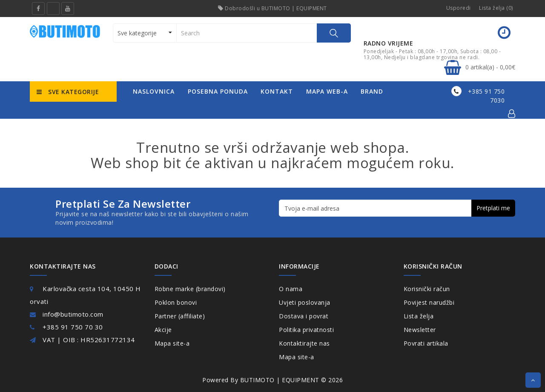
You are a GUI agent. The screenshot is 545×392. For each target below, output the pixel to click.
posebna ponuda (218, 91)
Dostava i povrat (304, 316)
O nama (291, 289)
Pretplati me (493, 208)
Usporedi (459, 8)
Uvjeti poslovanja (305, 302)
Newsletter (420, 330)
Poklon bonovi (176, 302)
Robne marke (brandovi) (190, 289)
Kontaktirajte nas (304, 343)
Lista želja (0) (496, 8)
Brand (372, 91)
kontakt (277, 91)
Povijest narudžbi (429, 302)
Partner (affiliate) (180, 316)
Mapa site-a (172, 343)
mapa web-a (327, 91)
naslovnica (154, 91)
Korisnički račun (427, 289)
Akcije (163, 330)
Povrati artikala (426, 343)
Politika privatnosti (306, 330)
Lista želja (419, 316)
